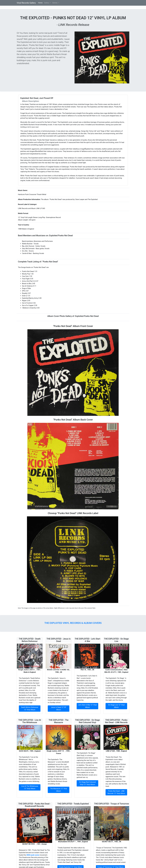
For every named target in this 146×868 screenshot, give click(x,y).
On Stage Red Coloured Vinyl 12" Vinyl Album (87, 783)
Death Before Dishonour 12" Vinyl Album (30, 708)
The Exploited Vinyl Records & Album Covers (73, 623)
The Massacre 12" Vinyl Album (59, 790)
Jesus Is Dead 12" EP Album (59, 708)
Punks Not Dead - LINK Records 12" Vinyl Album (116, 792)
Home (41, 3)
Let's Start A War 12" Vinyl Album (87, 706)
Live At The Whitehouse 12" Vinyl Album (30, 787)
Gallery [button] (47, 3)
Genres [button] (55, 3)
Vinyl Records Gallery (26, 3)
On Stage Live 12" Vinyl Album (116, 706)
